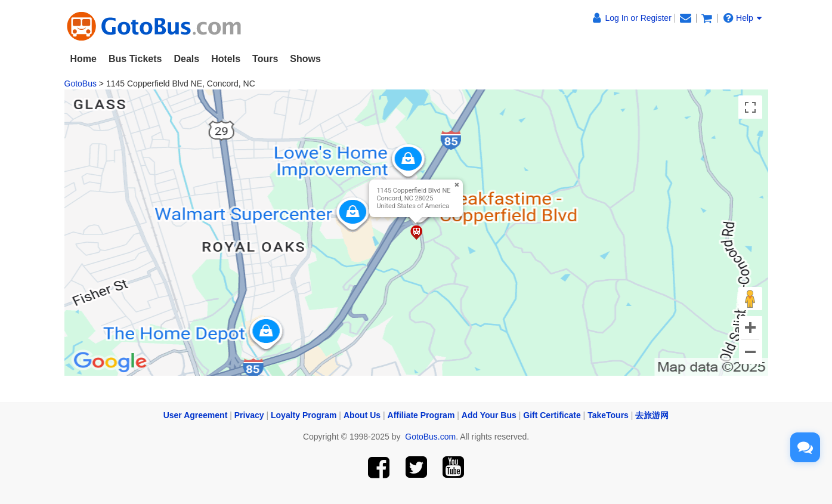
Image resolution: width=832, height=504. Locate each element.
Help (743, 18)
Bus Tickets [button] (135, 59)
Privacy (249, 415)
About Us (362, 415)
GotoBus (81, 84)
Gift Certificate (552, 415)
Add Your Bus (489, 415)
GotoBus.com (430, 437)
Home (83, 59)
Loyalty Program (304, 415)
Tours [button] (265, 59)
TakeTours (608, 415)
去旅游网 (652, 415)
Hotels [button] (226, 59)
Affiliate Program (421, 415)
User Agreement (196, 415)
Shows (305, 59)
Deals (186, 59)
